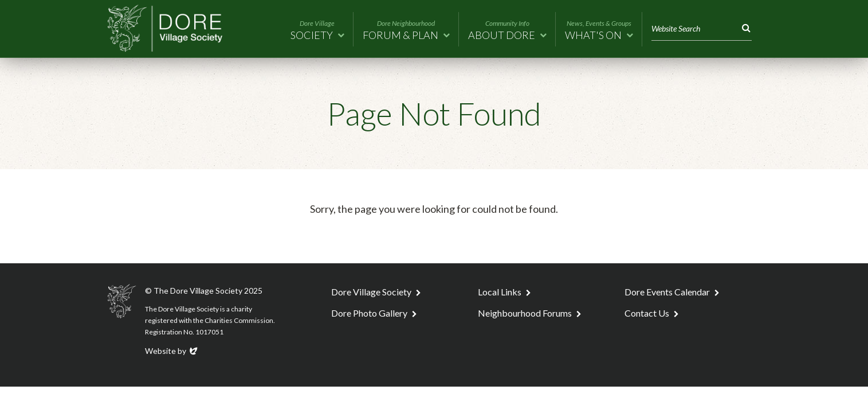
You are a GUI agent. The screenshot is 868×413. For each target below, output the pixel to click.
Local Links (500, 292)
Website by (172, 351)
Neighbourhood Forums (525, 313)
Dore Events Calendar (667, 292)
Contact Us (647, 313)
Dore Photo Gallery (369, 313)
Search (744, 28)
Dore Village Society (371, 292)
